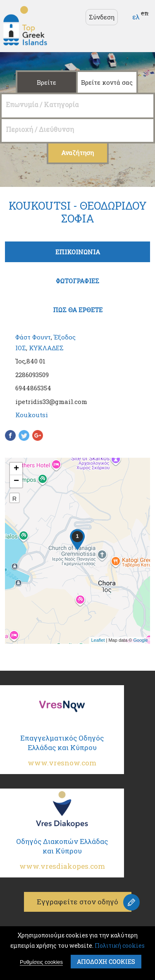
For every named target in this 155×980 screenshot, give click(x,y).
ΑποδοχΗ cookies (106, 962)
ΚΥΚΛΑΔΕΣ (46, 348)
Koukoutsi (32, 415)
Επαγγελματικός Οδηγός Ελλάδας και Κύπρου (62, 754)
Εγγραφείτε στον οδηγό (77, 902)
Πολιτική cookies (120, 945)
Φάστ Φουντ (33, 337)
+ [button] (16, 469)
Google (141, 640)
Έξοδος (65, 337)
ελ (136, 17)
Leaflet (98, 640)
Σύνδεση (102, 17)
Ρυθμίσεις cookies (41, 962)
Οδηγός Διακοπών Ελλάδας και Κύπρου (62, 857)
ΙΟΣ (21, 348)
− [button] (16, 481)
